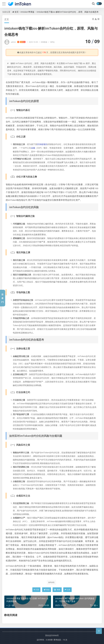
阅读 (47, 590)
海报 (57, 590)
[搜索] (94, 4)
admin (18, 42)
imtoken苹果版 (27, 12)
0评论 (51, 42)
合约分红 (51, 582)
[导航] (4, 3)
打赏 (36, 590)
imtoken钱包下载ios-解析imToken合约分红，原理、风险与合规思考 (68, 12)
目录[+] (2, 298)
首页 (17, 12)
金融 (33, 148)
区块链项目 (42, 144)
